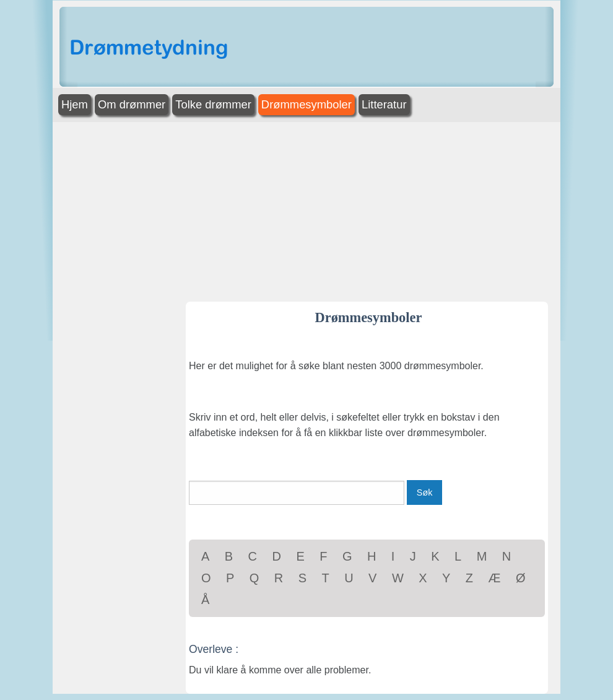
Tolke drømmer (213, 104)
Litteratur (384, 104)
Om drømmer (132, 104)
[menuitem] (76, 105)
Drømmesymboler (306, 104)
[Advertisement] (306, 209)
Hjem (75, 104)
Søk (425, 492)
